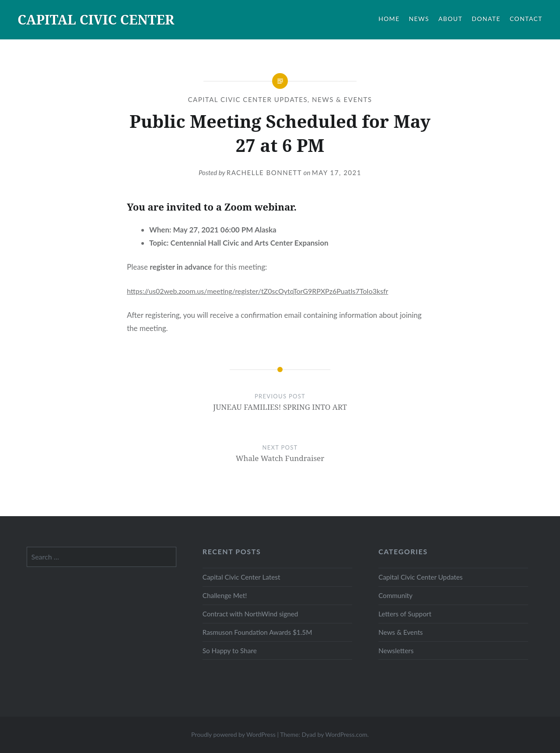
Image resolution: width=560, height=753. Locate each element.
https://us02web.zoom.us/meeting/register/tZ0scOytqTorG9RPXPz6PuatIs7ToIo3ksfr (257, 291)
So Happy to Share (230, 651)
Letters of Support (405, 614)
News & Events (342, 99)
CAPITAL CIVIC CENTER (96, 19)
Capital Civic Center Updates (248, 99)
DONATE (486, 19)
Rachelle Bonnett (264, 172)
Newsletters (396, 651)
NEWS (419, 19)
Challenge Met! (225, 595)
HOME (389, 19)
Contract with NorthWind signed (250, 614)
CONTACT (526, 19)
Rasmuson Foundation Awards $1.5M (257, 632)
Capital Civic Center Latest (241, 577)
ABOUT (450, 19)
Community (395, 595)
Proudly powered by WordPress (233, 734)
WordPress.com (346, 734)
